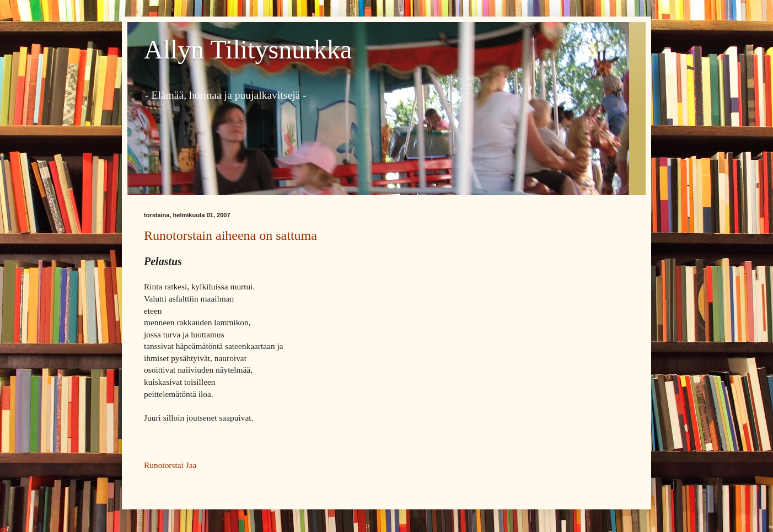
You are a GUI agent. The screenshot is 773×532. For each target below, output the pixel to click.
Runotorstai (164, 465)
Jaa (191, 465)
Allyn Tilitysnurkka (248, 49)
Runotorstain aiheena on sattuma (230, 235)
